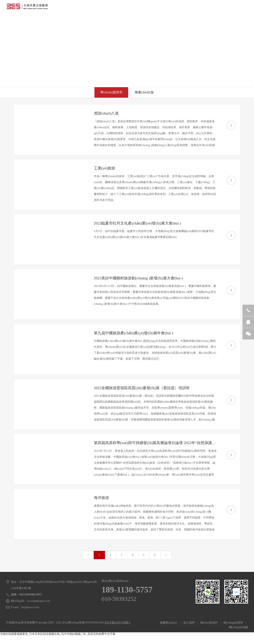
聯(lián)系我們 (168, 21)
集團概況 (32, 21)
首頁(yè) (14, 21)
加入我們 (189, 631)
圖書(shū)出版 (145, 92)
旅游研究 (129, 21)
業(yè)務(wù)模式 (55, 21)
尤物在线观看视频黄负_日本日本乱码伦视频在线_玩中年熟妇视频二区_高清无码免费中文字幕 (58, 642)
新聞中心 (147, 21)
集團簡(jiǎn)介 (169, 631)
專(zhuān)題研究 (111, 92)
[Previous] (88, 563)
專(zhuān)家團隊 (107, 21)
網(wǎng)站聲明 (233, 631)
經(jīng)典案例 (81, 21)
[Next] (166, 563)
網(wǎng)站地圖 (238, 635)
